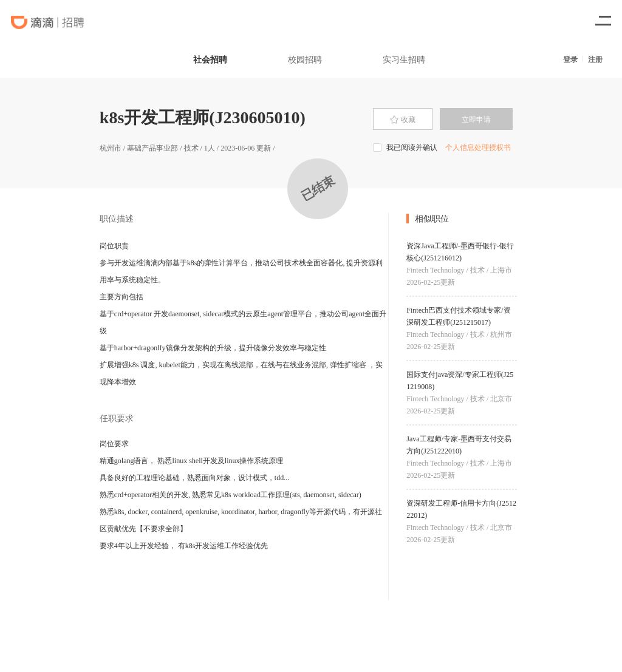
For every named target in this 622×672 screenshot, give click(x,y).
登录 (570, 59)
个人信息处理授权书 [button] (478, 148)
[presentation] (403, 119)
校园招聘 (305, 59)
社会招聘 (210, 59)
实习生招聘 (404, 59)
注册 (595, 59)
